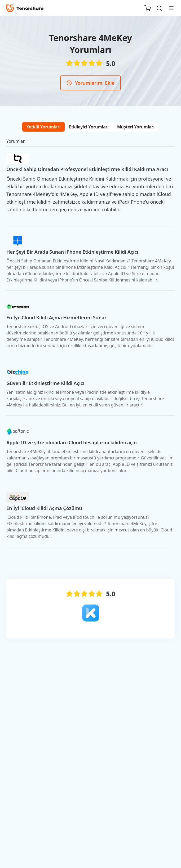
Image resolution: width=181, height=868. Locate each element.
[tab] (43, 127)
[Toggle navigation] (169, 8)
